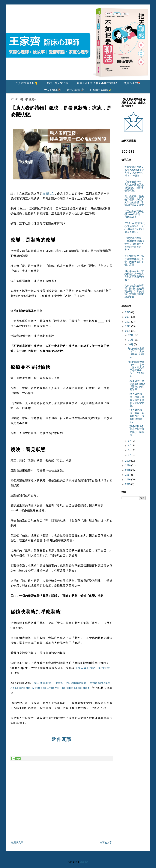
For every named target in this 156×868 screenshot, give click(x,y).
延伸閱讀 (61, 739)
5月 (130, 450)
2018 (128, 470)
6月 (130, 446)
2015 (128, 484)
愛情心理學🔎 (75, 90)
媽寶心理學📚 (132, 83)
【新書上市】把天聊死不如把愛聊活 (96, 83)
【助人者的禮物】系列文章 (92, 668)
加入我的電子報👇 (27, 83)
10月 (131, 344)
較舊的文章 (106, 842)
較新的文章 (17, 842)
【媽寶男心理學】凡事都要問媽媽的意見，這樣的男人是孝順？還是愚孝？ (134, 244)
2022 (128, 326)
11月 (131, 340)
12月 (131, 335)
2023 (128, 322)
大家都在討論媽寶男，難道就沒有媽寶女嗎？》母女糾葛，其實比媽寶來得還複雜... (134, 291)
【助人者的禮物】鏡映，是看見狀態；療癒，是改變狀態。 (136, 400)
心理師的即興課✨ (101, 90)
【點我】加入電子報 (56, 83)
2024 (128, 317)
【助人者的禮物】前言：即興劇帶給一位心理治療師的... (136, 416)
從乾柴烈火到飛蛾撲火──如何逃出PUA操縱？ (134, 214)
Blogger (84, 862)
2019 (128, 465)
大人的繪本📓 (52, 90)
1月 (130, 455)
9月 (130, 441)
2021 (128, 331)
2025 (128, 312)
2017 (128, 475)
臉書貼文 (48, 194)
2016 (128, 480)
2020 (128, 461)
